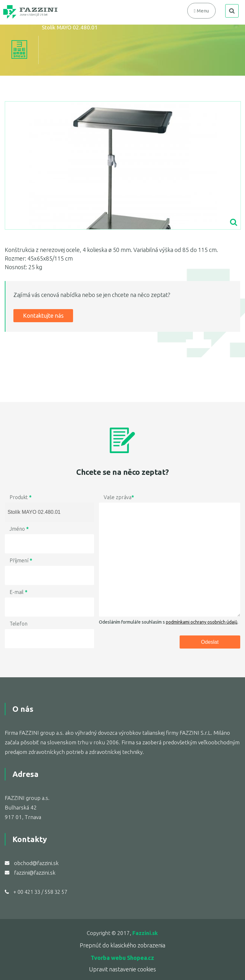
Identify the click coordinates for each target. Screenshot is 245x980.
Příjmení (21, 560)
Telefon (19, 624)
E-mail (19, 592)
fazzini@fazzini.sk (35, 873)
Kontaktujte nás (43, 315)
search (232, 11)
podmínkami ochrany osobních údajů (202, 622)
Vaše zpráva (119, 497)
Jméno (19, 529)
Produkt (21, 497)
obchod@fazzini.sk (36, 863)
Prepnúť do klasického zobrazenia (122, 945)
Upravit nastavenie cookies (122, 969)
